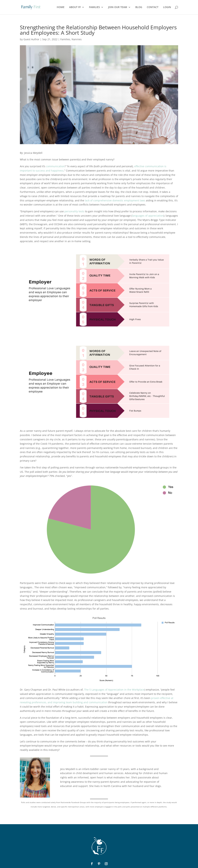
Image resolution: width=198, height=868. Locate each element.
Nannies (77, 39)
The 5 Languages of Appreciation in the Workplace (114, 690)
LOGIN (167, 7)
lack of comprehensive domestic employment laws (115, 200)
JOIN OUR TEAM (118, 7)
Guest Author (31, 39)
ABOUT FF (75, 7)
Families (65, 39)
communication (55, 166)
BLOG (139, 7)
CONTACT (153, 7)
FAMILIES (94, 7)
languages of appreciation (148, 216)
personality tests (74, 211)
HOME (61, 7)
